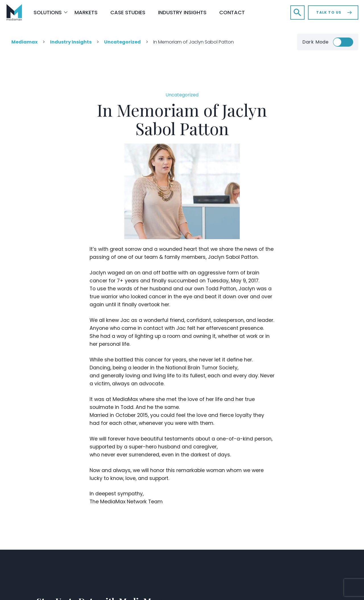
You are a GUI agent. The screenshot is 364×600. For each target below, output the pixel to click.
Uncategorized (182, 95)
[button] (297, 13)
